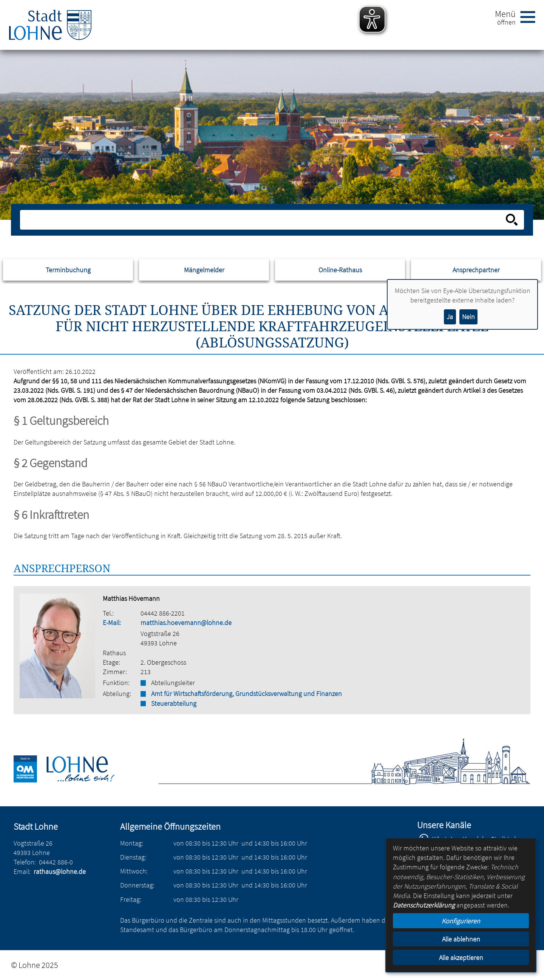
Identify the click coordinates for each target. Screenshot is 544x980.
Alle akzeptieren (461, 958)
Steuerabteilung (174, 703)
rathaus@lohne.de (60, 871)
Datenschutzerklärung (424, 905)
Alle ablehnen (461, 939)
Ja (450, 317)
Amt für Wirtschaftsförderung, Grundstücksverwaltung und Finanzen (246, 694)
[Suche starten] (512, 220)
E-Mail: (112, 623)
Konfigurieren (461, 921)
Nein (468, 317)
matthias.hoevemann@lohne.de (186, 623)
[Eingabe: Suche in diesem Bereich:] (264, 220)
